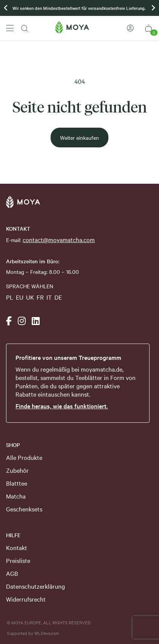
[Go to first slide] (153, 8)
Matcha (16, 496)
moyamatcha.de (102, 369)
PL (10, 297)
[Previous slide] (6, 8)
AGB (12, 573)
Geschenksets (24, 509)
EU (20, 297)
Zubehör (17, 470)
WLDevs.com (47, 633)
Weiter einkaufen (79, 138)
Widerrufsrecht (26, 599)
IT (49, 297)
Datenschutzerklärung (36, 586)
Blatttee (17, 483)
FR (40, 297)
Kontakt (17, 547)
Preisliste (18, 560)
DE (58, 297)
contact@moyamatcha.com (59, 239)
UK (30, 297)
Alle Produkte (24, 457)
